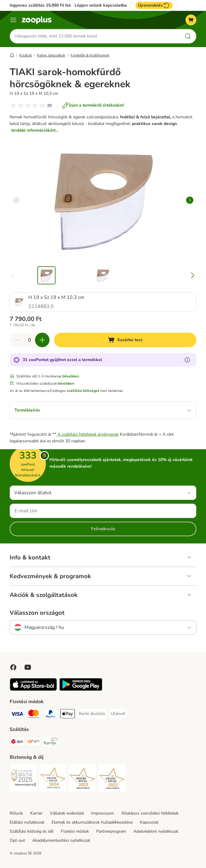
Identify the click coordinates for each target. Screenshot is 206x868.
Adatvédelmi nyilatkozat (156, 831)
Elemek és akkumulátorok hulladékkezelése (92, 822)
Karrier (36, 813)
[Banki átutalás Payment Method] (92, 714)
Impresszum (103, 813)
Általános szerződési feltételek (150, 813)
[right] (190, 200)
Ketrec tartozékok (51, 55)
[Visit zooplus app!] (33, 689)
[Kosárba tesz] (125, 340)
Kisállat (25, 55)
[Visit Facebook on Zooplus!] (13, 667)
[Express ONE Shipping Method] (34, 743)
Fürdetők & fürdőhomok (90, 55)
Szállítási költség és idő (32, 831)
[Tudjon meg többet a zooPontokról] (187, 360)
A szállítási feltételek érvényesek (87, 434)
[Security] (23, 779)
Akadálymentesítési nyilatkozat (61, 840)
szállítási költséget (83, 391)
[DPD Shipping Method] (17, 743)
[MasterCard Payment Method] (34, 715)
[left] (16, 200)
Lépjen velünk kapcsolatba (101, 5)
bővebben (71, 376)
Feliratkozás (103, 529)
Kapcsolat (149, 822)
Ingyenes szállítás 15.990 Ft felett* (44, 5)
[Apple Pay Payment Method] (68, 715)
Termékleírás (103, 410)
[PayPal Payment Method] (51, 715)
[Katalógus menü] (13, 20)
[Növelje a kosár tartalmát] (42, 340)
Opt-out (17, 840)
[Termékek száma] (30, 340)
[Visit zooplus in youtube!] (28, 667)
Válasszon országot (37, 613)
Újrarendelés (154, 5)
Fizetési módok (75, 831)
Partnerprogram (111, 831)
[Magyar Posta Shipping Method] (51, 743)
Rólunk (16, 813)
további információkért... (35, 130)
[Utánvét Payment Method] (118, 714)
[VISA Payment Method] (17, 715)
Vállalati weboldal (67, 813)
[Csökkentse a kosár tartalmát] (17, 340)
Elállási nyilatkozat (27, 822)
